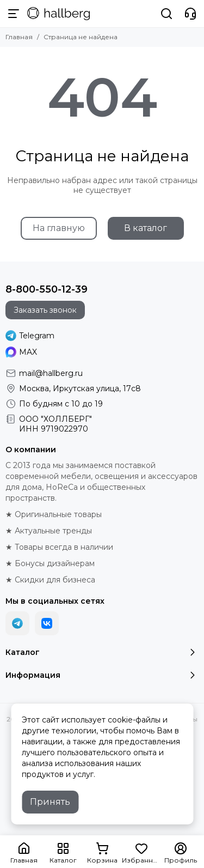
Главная (19, 37)
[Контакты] (190, 14)
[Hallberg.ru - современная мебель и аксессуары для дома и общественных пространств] (58, 14)
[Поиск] (166, 14)
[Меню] (14, 14)
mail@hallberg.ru (51, 373)
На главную (59, 228)
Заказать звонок (45, 310)
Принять (50, 802)
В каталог (146, 228)
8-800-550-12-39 (47, 289)
